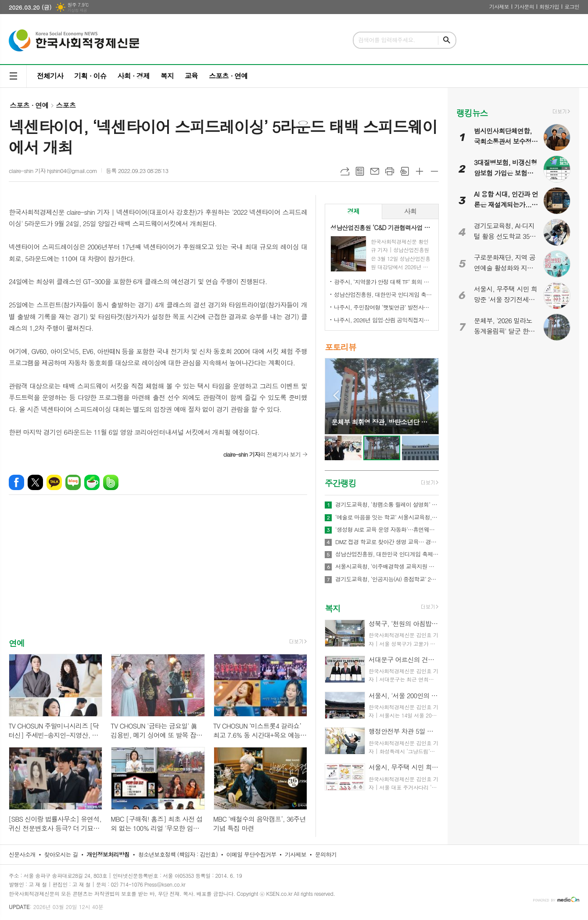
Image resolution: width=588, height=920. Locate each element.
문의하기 (326, 854)
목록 (360, 171)
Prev (336, 395)
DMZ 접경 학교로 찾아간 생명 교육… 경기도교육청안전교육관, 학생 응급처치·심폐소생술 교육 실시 (387, 542)
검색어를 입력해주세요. (387, 40)
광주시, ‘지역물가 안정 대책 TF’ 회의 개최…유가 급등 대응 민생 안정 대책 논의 (384, 282)
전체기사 (50, 76)
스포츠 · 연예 (228, 76)
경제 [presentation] (353, 211)
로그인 (572, 6)
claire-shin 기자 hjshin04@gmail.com (53, 171)
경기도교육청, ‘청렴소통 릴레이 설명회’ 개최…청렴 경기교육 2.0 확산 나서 (387, 505)
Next (428, 395)
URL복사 (345, 171)
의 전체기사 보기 (262, 454)
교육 (191, 76)
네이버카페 (92, 482)
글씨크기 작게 (434, 171)
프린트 (390, 171)
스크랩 (405, 171)
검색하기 (447, 40)
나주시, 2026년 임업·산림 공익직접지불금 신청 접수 (384, 320)
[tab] (353, 211)
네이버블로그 (73, 482)
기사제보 (499, 6)
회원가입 (549, 6)
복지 (167, 76)
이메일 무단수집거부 (251, 854)
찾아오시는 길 (61, 854)
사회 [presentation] (410, 211)
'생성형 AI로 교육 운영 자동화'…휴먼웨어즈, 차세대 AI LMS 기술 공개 (387, 530)
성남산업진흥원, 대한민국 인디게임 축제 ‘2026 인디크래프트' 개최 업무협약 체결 (384, 294)
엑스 (35, 482)
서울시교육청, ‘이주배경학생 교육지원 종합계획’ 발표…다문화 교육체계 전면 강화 (387, 566)
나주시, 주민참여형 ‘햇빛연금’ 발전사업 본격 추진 (384, 307)
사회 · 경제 (133, 76)
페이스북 (16, 482)
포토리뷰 (340, 347)
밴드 (111, 482)
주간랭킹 (340, 483)
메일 (375, 171)
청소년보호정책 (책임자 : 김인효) (178, 854)
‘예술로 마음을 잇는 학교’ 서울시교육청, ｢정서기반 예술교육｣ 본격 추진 (387, 517)
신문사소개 (22, 854)
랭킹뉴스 (472, 113)
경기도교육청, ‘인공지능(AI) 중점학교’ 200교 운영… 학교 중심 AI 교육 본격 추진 (387, 579)
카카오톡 (54, 482)
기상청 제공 (77, 10)
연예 (17, 643)
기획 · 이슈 (90, 76)
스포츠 (66, 105)
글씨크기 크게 (419, 171)
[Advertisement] (158, 574)
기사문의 (524, 6)
